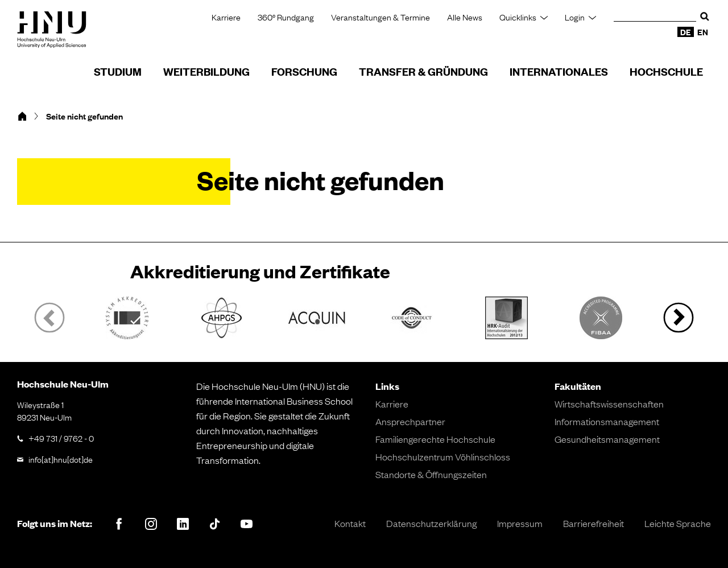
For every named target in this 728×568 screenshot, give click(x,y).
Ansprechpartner (410, 421)
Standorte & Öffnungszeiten (431, 474)
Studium (118, 71)
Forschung (304, 71)
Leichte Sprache (678, 523)
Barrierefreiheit (593, 523)
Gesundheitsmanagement (607, 439)
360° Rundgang (286, 17)
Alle (465, 17)
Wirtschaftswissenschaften (609, 404)
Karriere (226, 17)
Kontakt (350, 523)
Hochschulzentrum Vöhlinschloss (443, 456)
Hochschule (666, 71)
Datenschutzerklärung (431, 523)
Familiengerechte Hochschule (435, 439)
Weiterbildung (206, 71)
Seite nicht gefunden (84, 116)
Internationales (559, 71)
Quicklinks (518, 17)
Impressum (520, 523)
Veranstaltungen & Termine (380, 17)
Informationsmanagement (607, 421)
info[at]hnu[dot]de (61, 459)
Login (575, 17)
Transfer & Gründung (423, 71)
